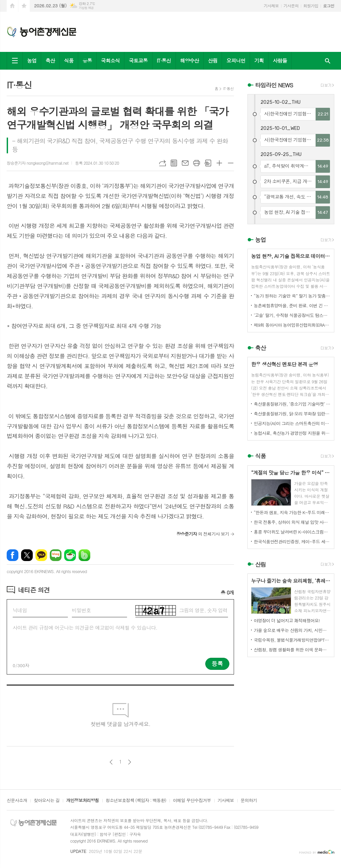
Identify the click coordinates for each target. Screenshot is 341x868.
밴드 (84, 555)
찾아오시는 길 (47, 801)
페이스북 (13, 555)
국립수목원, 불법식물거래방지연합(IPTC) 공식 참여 (292, 640)
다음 (130, 762)
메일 (185, 163)
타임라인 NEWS (274, 85)
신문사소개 (17, 801)
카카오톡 (41, 555)
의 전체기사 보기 (203, 534)
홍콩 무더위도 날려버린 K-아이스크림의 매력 (292, 532)
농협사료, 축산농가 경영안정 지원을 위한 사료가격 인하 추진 (292, 433)
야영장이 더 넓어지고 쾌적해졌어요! (287, 620)
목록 (174, 163)
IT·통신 (164, 60)
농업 (32, 60)
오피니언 (236, 60)
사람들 (280, 60)
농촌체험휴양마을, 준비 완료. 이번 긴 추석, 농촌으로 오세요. (292, 305)
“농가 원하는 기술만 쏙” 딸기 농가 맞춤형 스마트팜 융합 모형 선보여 (292, 296)
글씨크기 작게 (231, 163)
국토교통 (138, 60)
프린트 (197, 163)
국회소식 (110, 60)
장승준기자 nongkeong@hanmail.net (37, 163)
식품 (69, 60)
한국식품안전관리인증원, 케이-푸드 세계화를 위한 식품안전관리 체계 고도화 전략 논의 (292, 541)
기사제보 (271, 6)
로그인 (329, 6)
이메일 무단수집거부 (192, 801)
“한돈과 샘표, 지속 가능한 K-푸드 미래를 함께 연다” (292, 512)
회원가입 (311, 6)
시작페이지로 (12, 6)
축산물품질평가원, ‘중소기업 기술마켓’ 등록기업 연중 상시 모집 (292, 404)
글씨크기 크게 (219, 163)
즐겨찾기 (24, 6)
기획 (259, 60)
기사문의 (291, 6)
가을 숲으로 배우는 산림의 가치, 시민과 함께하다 (292, 630)
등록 (217, 663)
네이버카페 (70, 555)
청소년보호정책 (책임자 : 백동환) (136, 801)
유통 (87, 60)
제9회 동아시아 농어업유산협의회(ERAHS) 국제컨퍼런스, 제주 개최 (292, 325)
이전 (111, 762)
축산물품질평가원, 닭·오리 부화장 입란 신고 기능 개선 (292, 414)
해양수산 (190, 60)
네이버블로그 (56, 555)
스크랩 (208, 163)
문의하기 (249, 801)
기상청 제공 (86, 8)
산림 (213, 60)
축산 (50, 60)
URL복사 (162, 163)
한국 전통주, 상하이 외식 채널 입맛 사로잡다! (292, 522)
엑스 (27, 555)
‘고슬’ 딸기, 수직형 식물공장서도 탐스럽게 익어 (292, 315)
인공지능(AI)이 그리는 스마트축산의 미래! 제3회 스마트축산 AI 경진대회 (292, 423)
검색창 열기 (328, 61)
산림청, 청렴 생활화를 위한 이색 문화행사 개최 (292, 650)
